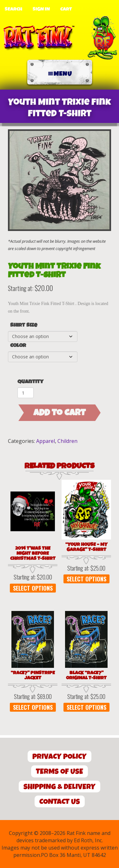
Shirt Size (24, 325)
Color (18, 346)
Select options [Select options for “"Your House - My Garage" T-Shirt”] (86, 579)
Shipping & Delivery (60, 787)
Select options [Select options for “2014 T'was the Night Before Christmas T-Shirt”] (33, 588)
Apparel (46, 441)
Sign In (41, 9)
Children (67, 441)
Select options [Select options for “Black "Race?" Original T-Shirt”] (86, 707)
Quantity (30, 382)
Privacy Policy (60, 757)
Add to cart (60, 413)
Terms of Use (60, 772)
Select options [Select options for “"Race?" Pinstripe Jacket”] (33, 707)
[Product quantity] (26, 393)
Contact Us (60, 802)
